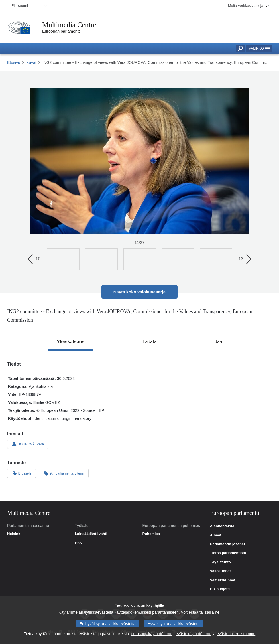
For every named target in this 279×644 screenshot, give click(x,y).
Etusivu (14, 62)
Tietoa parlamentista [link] (228, 553)
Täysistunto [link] (220, 562)
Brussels (22, 473)
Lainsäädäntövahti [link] (91, 534)
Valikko (259, 48)
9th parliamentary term (64, 473)
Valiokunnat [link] (220, 571)
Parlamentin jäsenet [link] (228, 544)
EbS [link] (78, 543)
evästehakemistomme (236, 635)
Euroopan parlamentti (61, 31)
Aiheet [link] (216, 535)
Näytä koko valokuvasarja (139, 292)
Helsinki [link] (14, 534)
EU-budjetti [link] (220, 589)
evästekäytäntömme (193, 635)
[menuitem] (28, 6)
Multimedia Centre (69, 25)
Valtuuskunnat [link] (223, 580)
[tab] (71, 342)
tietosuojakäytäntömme (152, 635)
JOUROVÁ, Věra (28, 444)
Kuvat (31, 62)
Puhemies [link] (151, 534)
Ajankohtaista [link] (222, 526)
